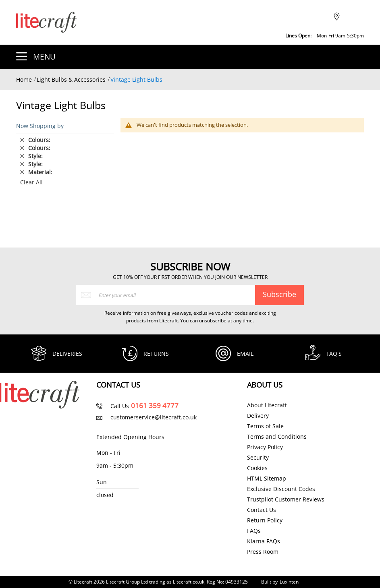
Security (258, 458)
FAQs (254, 531)
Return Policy (265, 520)
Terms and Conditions (277, 437)
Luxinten (289, 582)
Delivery (258, 416)
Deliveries (68, 353)
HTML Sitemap (267, 479)
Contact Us (262, 510)
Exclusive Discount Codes (281, 489)
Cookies (257, 468)
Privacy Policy (265, 447)
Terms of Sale (265, 426)
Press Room (263, 552)
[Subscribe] (279, 294)
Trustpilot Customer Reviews (286, 499)
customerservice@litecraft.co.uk (154, 417)
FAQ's (334, 353)
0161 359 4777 (155, 405)
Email (246, 353)
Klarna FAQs (264, 541)
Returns (157, 353)
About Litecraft (267, 405)
